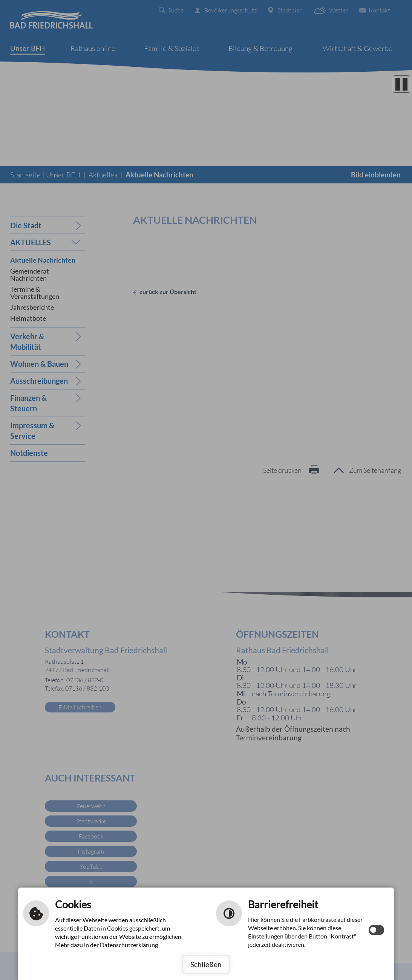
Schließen (206, 964)
